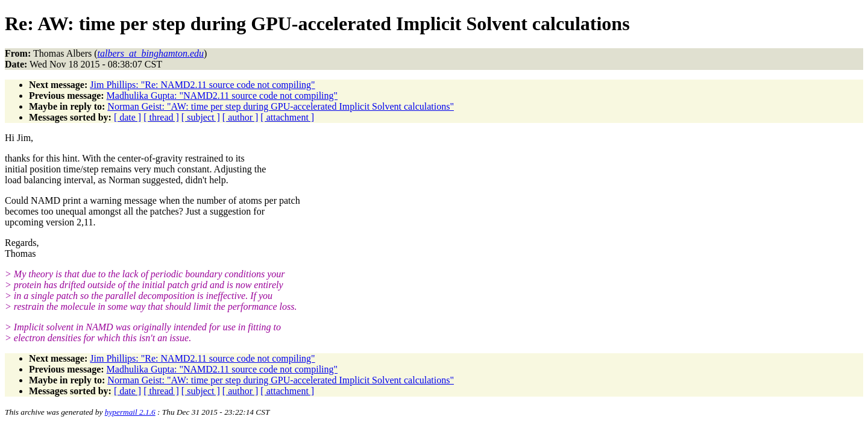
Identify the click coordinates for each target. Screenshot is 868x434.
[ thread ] (161, 117)
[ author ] (241, 117)
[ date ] (127, 117)
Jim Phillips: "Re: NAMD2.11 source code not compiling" (202, 85)
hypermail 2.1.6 (130, 412)
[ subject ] (201, 117)
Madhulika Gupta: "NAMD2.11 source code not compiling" (222, 96)
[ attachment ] (287, 117)
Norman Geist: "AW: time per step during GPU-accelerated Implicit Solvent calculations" (281, 106)
